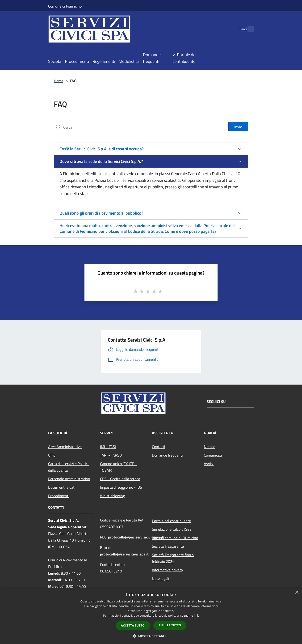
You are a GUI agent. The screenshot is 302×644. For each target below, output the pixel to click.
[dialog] (151, 616)
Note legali (161, 578)
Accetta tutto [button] (133, 625)
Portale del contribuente (171, 521)
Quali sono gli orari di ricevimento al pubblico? (101, 213)
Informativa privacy (168, 570)
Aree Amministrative (65, 447)
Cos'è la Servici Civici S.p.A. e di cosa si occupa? (102, 149)
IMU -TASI (108, 447)
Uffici (52, 455)
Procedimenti (59, 496)
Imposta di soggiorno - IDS (121, 487)
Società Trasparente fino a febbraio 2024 (173, 558)
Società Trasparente (168, 546)
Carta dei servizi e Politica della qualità (69, 467)
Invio (238, 127)
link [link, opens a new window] (196, 616)
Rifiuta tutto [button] (170, 625)
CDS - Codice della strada (120, 479)
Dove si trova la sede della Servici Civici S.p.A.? (101, 161)
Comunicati (213, 455)
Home (59, 81)
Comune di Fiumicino (65, 6)
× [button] (297, 593)
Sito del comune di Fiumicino (175, 538)
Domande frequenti (167, 455)
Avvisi (209, 464)
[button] (151, 636)
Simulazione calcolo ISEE (172, 529)
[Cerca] (248, 29)
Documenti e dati (62, 487)
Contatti (159, 447)
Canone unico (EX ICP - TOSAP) (118, 467)
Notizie (210, 447)
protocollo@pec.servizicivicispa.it (136, 537)
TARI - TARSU (111, 455)
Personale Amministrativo (69, 479)
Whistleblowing (112, 496)
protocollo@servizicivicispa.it (124, 554)
